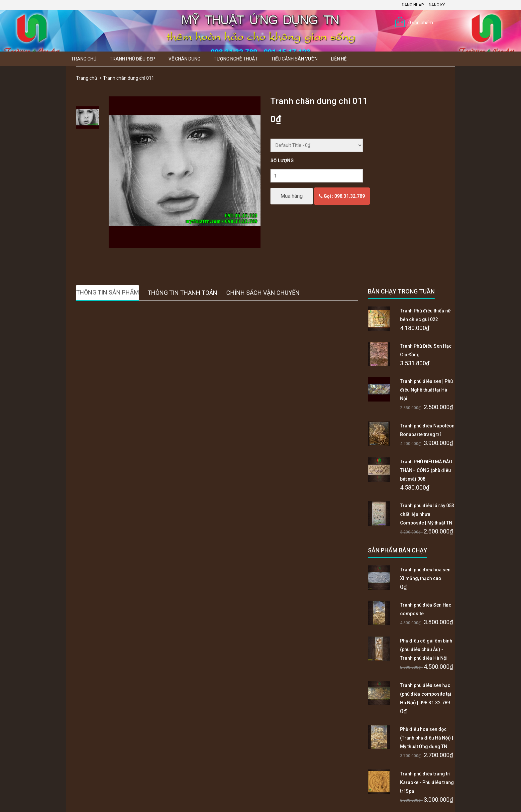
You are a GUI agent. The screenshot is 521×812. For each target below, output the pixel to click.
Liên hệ (339, 59)
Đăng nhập (413, 5)
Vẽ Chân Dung (184, 59)
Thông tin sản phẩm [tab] (107, 292)
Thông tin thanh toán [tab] (182, 293)
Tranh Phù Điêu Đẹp (132, 59)
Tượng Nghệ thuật (236, 59)
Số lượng (282, 161)
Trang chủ (84, 59)
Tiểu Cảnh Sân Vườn (294, 59)
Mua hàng (292, 196)
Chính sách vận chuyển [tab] (263, 293)
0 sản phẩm (421, 23)
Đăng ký (437, 5)
